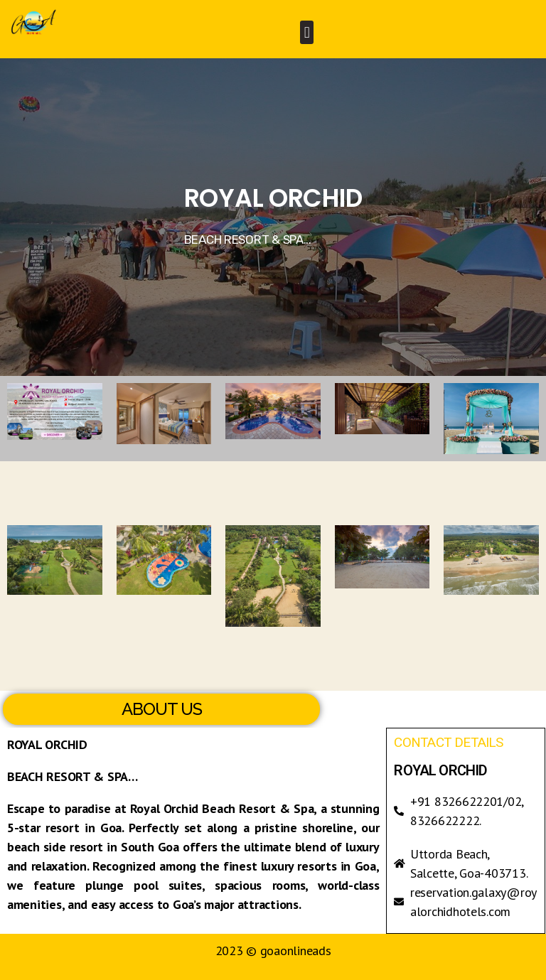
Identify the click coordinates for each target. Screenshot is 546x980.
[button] (307, 32)
